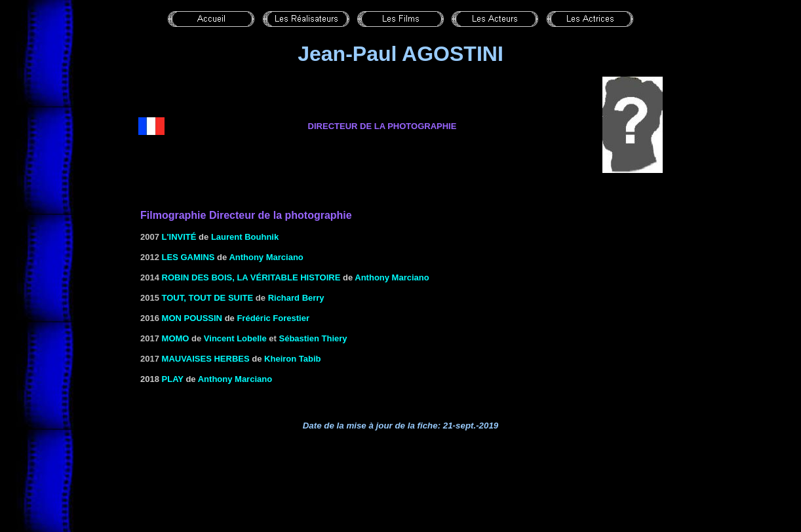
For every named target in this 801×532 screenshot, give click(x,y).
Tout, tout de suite (208, 298)
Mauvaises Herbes (206, 359)
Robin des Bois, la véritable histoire (251, 277)
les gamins (188, 257)
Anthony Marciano (266, 257)
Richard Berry (296, 298)
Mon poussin (192, 318)
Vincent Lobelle (235, 338)
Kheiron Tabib (292, 359)
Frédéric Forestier (273, 318)
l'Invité (179, 237)
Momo (176, 338)
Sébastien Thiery (313, 338)
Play (173, 379)
